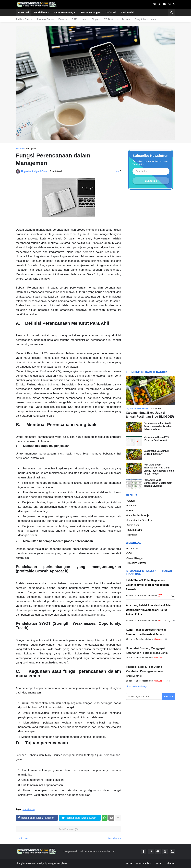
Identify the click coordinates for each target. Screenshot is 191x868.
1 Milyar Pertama (24, 19)
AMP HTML (133, 548)
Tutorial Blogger (135, 558)
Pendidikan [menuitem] (40, 12)
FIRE (74, 19)
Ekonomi (63, 19)
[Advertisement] (151, 281)
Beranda (20, 149)
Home (129, 863)
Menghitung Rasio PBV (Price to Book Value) (156, 439)
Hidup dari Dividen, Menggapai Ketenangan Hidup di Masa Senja (147, 651)
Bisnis (130, 510)
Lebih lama (114, 838)
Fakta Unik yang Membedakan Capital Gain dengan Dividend (158, 483)
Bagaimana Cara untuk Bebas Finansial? (156, 452)
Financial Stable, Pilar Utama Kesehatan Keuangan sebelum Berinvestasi (145, 671)
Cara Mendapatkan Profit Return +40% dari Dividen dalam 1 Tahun (158, 426)
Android (131, 501)
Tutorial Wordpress (137, 563)
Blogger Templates (58, 863)
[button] (172, 12)
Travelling (132, 535)
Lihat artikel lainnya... (138, 687)
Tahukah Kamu (135, 530)
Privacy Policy (143, 863)
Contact (159, 863)
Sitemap (171, 863)
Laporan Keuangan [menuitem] (65, 12)
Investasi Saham (46, 19)
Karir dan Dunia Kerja (138, 515)
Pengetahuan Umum (145, 19)
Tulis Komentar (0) (68, 829)
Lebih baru (23, 838)
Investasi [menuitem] (24, 12)
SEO (130, 553)
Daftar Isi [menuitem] (111, 12)
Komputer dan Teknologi (139, 520)
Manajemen (31, 149)
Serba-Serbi (133, 525)
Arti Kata (126, 19)
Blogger (96, 19)
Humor (84, 19)
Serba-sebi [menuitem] (127, 12)
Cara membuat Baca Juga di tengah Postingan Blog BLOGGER (150, 415)
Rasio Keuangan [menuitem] (91, 12)
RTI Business (111, 19)
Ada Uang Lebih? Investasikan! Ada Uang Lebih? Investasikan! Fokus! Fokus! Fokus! (159, 469)
